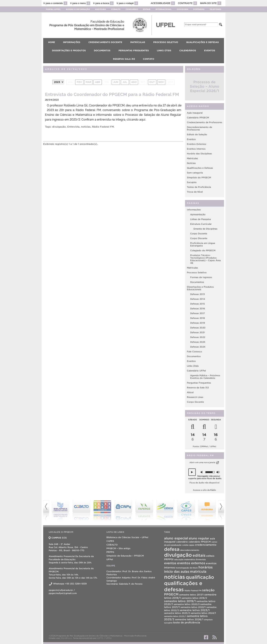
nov (161, 82)
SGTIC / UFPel (104, 638)
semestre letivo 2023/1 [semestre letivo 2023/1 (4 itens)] (195, 610)
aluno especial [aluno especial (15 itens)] (176, 538)
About (190, 392)
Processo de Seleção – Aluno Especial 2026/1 (205, 86)
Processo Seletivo (197, 272)
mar (88, 82)
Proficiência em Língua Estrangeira (203, 244)
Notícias (191, 163)
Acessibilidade (163, 3)
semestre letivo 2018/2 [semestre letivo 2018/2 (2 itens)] (194, 598)
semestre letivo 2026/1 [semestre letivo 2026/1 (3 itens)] (189, 619)
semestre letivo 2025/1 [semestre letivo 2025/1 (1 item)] (175, 616)
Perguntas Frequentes (199, 383)
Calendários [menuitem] (188, 50)
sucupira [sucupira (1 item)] (168, 623)
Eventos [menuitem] (210, 50)
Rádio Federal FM (103, 127)
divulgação (59, 127)
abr (98, 82)
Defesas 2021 (197, 332)
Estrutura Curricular (201, 224)
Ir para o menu (80, 3)
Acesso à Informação (78, 9)
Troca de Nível (195, 192)
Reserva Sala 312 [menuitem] (124, 59)
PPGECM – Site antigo (118, 548)
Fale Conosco (194, 351)
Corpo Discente (199, 238)
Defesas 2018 (198, 318)
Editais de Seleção (197, 134)
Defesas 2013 (197, 294)
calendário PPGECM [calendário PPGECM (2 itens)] (200, 542)
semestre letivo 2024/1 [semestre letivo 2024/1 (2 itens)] (203, 613)
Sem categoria (195, 173)
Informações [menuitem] (72, 42)
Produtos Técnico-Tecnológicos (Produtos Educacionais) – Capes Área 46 (205, 259)
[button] (192, 472)
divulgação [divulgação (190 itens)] (178, 555)
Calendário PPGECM (198, 118)
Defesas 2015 (197, 304)
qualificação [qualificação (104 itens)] (200, 577)
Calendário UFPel (196, 371)
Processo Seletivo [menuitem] (166, 42)
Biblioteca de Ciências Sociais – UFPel (127, 537)
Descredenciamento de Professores (199, 128)
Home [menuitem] (52, 42)
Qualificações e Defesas (200, 168)
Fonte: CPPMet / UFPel (204, 446)
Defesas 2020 (198, 328)
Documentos (197, 282)
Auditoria (101, 9)
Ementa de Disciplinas (205, 229)
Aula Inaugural (195, 113)
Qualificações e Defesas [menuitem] (203, 42)
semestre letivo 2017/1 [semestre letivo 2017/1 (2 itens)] (191, 595)
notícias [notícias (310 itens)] (175, 577)
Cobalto (116, 9)
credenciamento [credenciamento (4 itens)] (206, 545)
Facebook (206, 637)
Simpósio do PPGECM (199, 177)
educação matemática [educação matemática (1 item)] (185, 559)
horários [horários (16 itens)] (206, 567)
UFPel (110, 559)
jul (125, 82)
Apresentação (198, 214)
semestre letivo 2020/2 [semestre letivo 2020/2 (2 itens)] (187, 604)
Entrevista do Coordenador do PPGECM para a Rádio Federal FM (112, 94)
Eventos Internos (196, 149)
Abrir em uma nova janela (204, 462)
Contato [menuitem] (149, 59)
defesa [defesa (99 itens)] (172, 549)
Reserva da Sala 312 (198, 388)
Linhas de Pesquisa (200, 219)
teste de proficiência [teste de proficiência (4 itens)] (187, 622)
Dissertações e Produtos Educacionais (200, 288)
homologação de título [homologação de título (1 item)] (187, 568)
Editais (147, 9)
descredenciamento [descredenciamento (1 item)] (190, 550)
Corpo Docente (199, 234)
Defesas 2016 (198, 308)
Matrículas (192, 158)
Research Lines (195, 397)
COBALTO (112, 545)
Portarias (199, 9)
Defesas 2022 (198, 337)
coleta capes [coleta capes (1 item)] (188, 545)
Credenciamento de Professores (205, 122)
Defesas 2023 (198, 342)
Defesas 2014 (198, 299)
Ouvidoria (183, 9)
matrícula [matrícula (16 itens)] (198, 571)
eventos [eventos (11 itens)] (170, 563)
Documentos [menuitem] (102, 50)
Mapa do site (211, 3)
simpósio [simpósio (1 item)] (208, 620)
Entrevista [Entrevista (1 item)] (201, 559)
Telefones (215, 9)
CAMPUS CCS (58, 538)
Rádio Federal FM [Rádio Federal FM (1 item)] (193, 591)
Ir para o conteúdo (55, 3)
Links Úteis (193, 366)
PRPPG (110, 552)
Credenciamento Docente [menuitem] (105, 42)
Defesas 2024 (198, 347)
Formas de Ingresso (201, 277)
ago (134, 82)
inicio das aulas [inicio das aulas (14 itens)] (177, 571)
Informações (194, 210)
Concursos (132, 9)
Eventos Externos (197, 144)
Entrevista (73, 127)
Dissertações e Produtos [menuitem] (69, 50)
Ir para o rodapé (127, 3)
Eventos (191, 139)
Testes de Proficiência (199, 187)
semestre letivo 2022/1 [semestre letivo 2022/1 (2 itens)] (193, 607)
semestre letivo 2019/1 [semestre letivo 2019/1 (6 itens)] (180, 601)
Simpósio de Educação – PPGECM (125, 556)
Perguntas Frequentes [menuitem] (134, 50)
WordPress (66, 638)
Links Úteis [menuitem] (164, 50)
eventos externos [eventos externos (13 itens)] (191, 563)
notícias (86, 127)
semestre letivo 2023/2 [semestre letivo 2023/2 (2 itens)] (177, 613)
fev (79, 82)
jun (116, 82)
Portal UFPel (53, 9)
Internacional (164, 9)
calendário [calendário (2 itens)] (182, 542)
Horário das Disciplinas (199, 154)
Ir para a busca (104, 3)
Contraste (187, 3)
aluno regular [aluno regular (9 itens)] (199, 538)
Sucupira (192, 182)
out (152, 82)
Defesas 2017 (197, 313)
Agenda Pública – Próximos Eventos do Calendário (205, 377)
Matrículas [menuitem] (138, 42)
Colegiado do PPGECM (203, 250)
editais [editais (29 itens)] (199, 555)
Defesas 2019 (198, 323)
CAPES (110, 541)
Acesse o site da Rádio (204, 490)
